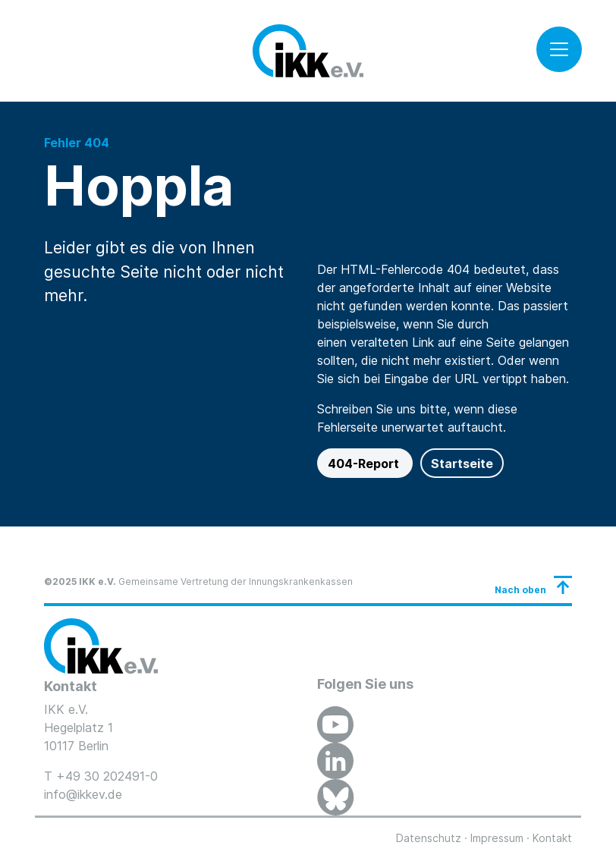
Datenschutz (429, 838)
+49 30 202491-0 (107, 776)
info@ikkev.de (83, 794)
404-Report (365, 464)
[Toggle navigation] (559, 49)
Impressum (497, 838)
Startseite (462, 464)
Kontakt (552, 838)
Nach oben (520, 590)
